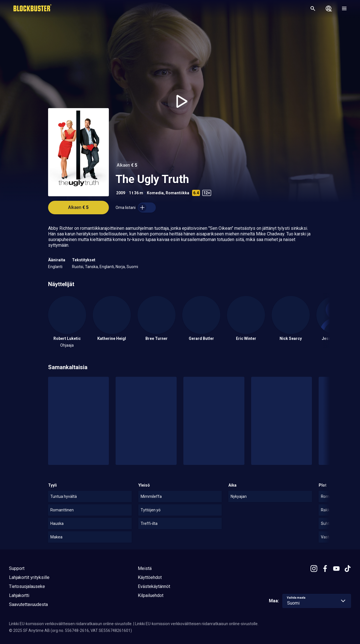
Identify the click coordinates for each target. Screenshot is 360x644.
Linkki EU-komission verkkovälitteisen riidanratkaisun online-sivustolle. (71, 624)
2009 (121, 193)
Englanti (55, 267)
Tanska (91, 267)
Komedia (155, 193)
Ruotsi (78, 267)
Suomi (132, 267)
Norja (120, 267)
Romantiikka (177, 193)
